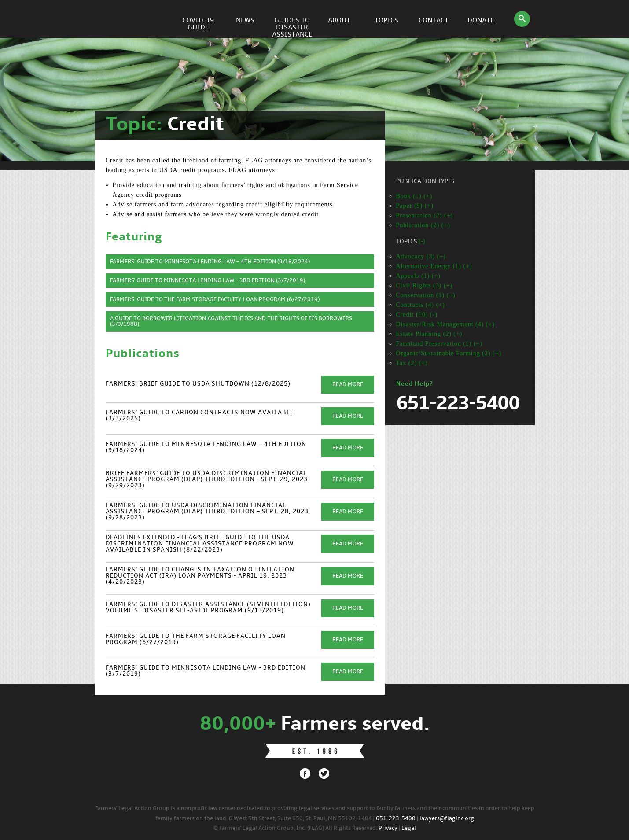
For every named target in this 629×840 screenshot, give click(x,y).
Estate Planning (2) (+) (429, 334)
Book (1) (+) (414, 196)
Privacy (388, 828)
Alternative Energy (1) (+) (434, 266)
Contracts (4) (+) (421, 305)
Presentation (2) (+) (425, 216)
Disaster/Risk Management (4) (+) (446, 324)
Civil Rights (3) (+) (425, 286)
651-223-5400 (396, 819)
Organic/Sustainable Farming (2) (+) (449, 353)
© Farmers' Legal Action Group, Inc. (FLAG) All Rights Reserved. (295, 828)
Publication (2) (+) (423, 225)
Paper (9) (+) (415, 206)
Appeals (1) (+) (418, 276)
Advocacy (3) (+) (421, 256)
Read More (348, 385)
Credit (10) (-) (417, 315)
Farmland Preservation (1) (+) (440, 344)
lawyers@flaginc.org (447, 819)
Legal (409, 828)
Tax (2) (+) (412, 363)
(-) (422, 242)
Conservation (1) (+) (426, 295)
